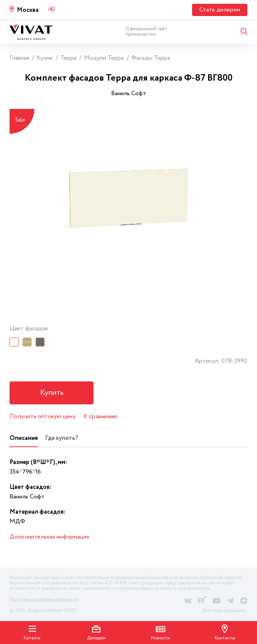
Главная (19, 58)
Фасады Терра (151, 58)
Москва (28, 10)
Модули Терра (104, 58)
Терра (68, 58)
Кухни (45, 58)
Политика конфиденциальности (44, 599)
